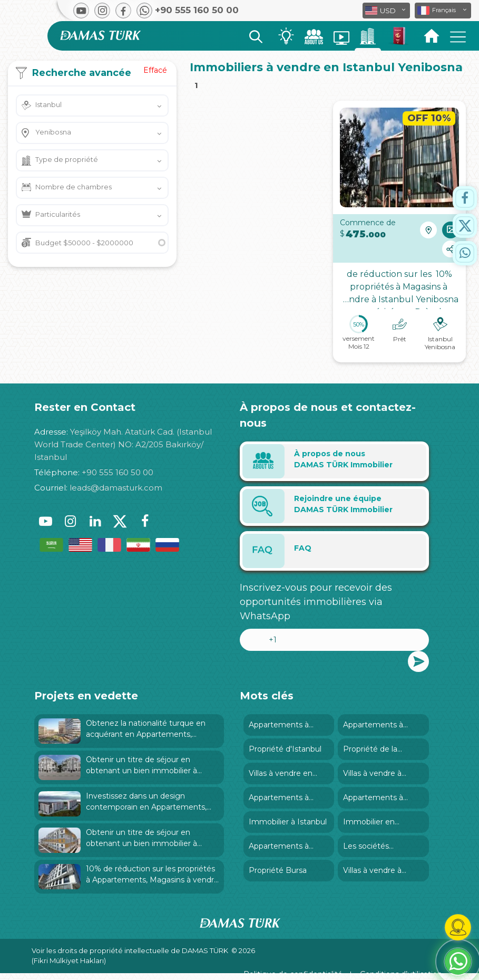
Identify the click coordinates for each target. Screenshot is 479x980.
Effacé (155, 70)
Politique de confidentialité (293, 974)
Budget (84, 243)
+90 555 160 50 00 (118, 472)
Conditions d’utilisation (401, 974)
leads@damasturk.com (116, 488)
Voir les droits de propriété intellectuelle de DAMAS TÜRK (130, 950)
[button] (443, 11)
